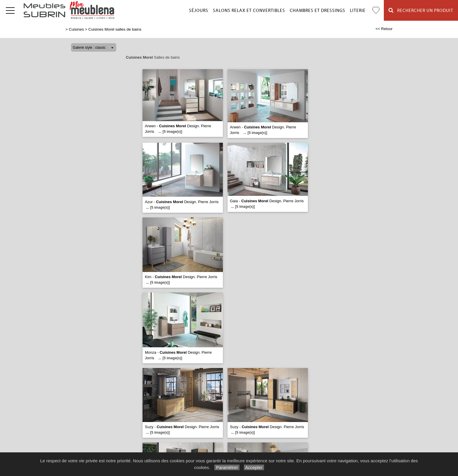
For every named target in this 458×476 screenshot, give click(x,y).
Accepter (254, 467)
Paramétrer (227, 467)
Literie (358, 11)
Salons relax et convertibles (249, 11)
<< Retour (384, 29)
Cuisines (77, 29)
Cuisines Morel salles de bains (115, 29)
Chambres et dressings (318, 11)
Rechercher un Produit (421, 10)
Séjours (199, 11)
